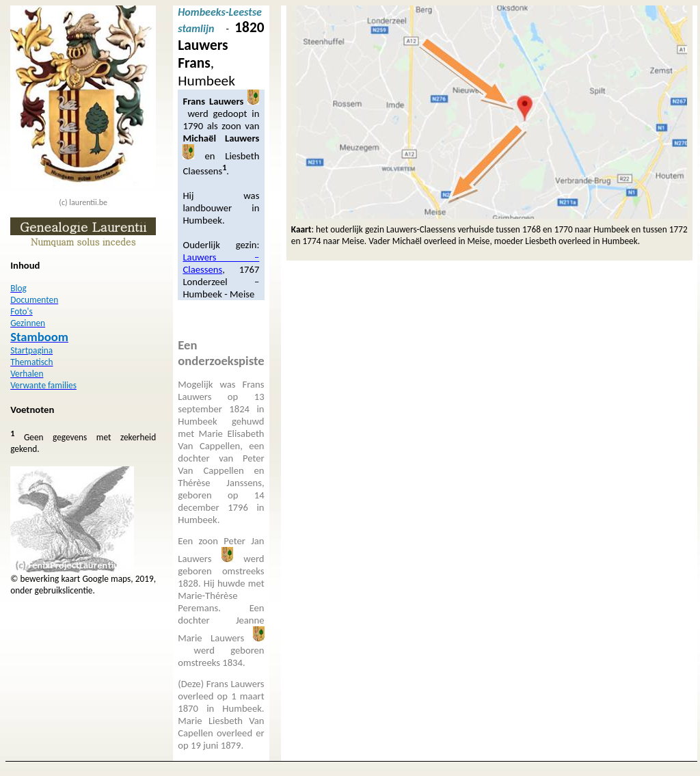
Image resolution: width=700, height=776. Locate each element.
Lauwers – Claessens (221, 263)
